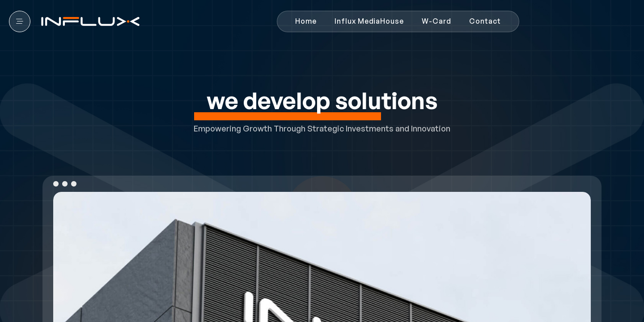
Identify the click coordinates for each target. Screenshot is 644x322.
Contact (485, 21)
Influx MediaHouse (369, 21)
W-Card (436, 21)
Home (306, 21)
